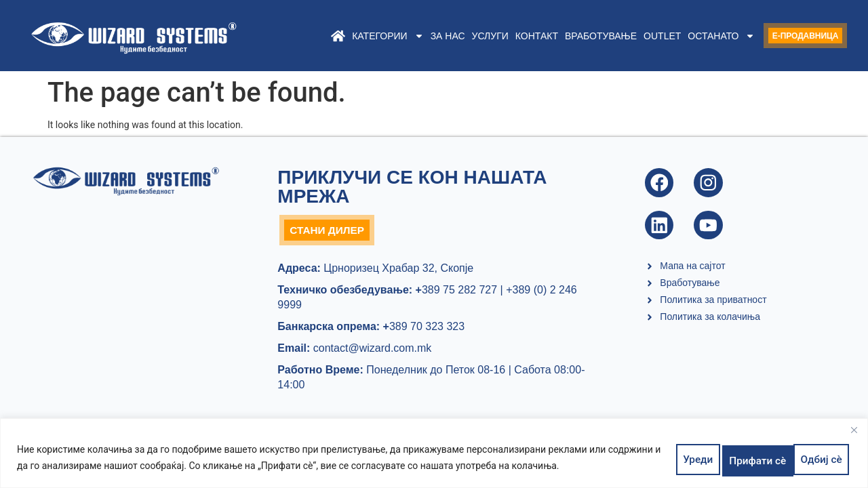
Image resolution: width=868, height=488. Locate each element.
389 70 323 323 (424, 330)
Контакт (510, 36)
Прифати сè (813, 460)
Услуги (464, 36)
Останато (695, 36)
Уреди (682, 460)
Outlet (636, 36)
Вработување (574, 36)
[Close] (854, 435)
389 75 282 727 (455, 293)
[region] (434, 456)
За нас (421, 36)
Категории (362, 36)
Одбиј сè (741, 460)
